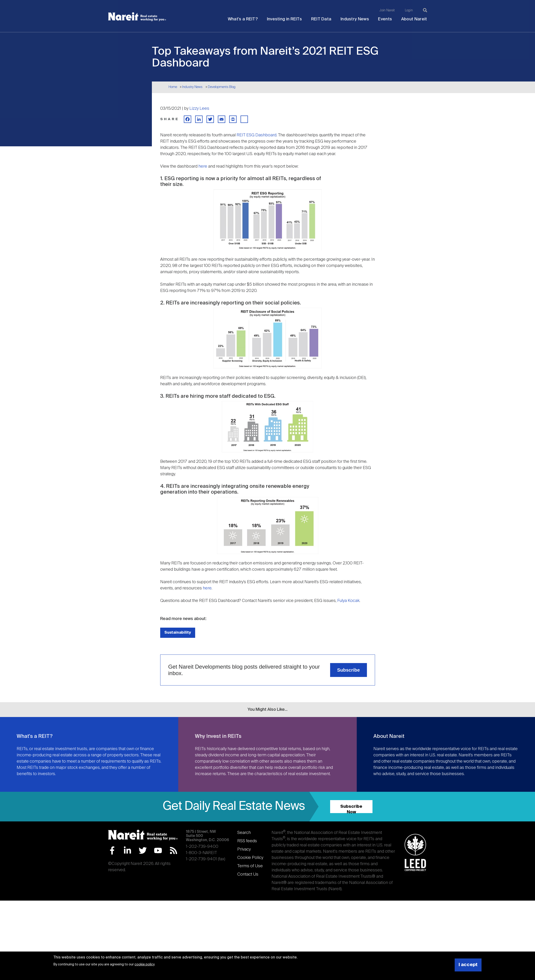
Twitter (143, 850)
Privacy (244, 849)
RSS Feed (174, 850)
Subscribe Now (351, 809)
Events (385, 19)
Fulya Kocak (348, 601)
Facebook (112, 850)
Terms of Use (250, 866)
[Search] (425, 10)
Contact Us (248, 874)
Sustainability (178, 633)
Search (244, 833)
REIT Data (321, 19)
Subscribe (348, 670)
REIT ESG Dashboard (257, 135)
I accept (468, 965)
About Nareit (414, 19)
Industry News (355, 19)
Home (173, 87)
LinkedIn (127, 850)
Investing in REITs (284, 19)
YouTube (158, 850)
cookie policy (144, 964)
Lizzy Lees (199, 109)
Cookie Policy (250, 858)
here (203, 166)
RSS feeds (247, 841)
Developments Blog (222, 87)
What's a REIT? (243, 19)
